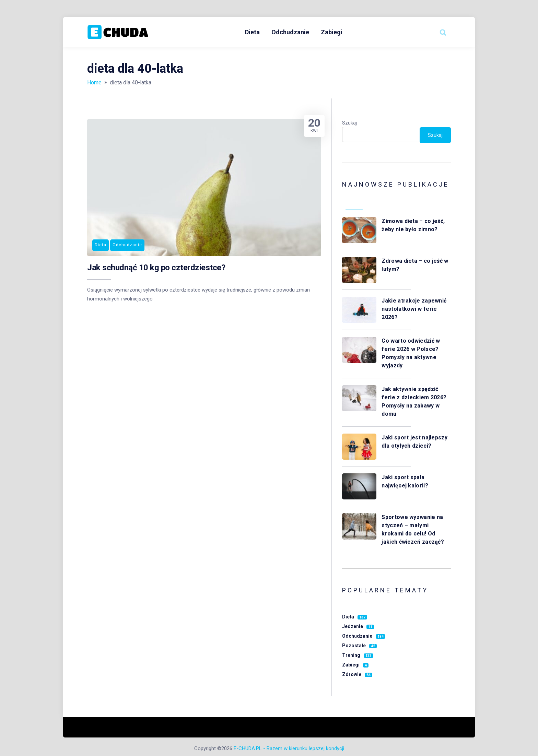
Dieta (252, 32)
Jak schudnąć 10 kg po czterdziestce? (156, 268)
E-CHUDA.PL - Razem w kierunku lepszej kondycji (289, 748)
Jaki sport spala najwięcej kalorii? (406, 481)
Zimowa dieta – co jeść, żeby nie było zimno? (413, 225)
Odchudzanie (290, 32)
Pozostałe (359, 646)
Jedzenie (358, 626)
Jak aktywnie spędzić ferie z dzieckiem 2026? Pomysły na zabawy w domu (414, 401)
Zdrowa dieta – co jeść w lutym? (415, 265)
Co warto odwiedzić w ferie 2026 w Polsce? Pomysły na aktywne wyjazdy (411, 353)
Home (94, 82)
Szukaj (349, 123)
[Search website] (443, 32)
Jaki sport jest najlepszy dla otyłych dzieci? (414, 442)
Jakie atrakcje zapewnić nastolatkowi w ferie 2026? (414, 309)
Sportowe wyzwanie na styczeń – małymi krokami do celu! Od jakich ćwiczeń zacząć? (413, 529)
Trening (358, 655)
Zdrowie (357, 674)
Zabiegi (332, 32)
